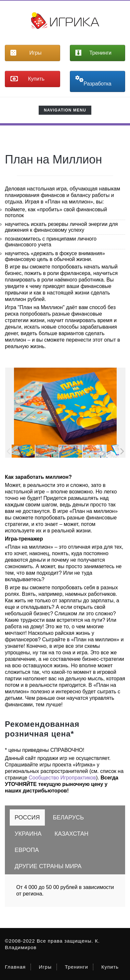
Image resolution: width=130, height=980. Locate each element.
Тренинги (76, 967)
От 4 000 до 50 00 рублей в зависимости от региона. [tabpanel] (65, 890)
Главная (15, 967)
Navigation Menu (65, 111)
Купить (110, 967)
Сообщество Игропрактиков (62, 778)
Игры (45, 967)
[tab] (27, 817)
